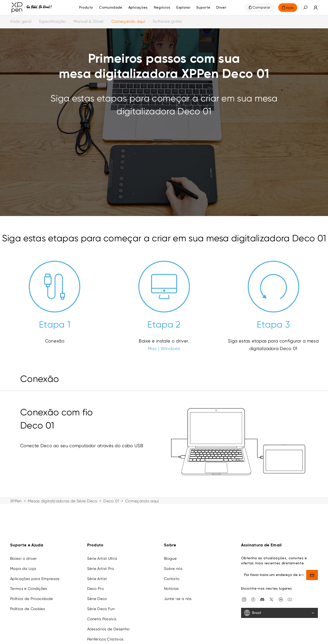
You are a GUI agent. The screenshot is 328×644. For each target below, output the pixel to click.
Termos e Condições (29, 584)
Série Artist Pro (101, 564)
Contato (172, 574)
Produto (86, 8)
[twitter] (271, 594)
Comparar (261, 8)
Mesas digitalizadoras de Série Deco (63, 501)
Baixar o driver (24, 554)
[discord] (262, 594)
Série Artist (97, 574)
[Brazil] (280, 608)
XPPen (16, 501)
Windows (170, 348)
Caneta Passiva (102, 614)
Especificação (53, 21)
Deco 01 (111, 501)
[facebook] (253, 594)
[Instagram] (244, 594)
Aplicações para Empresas (35, 574)
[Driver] (221, 8)
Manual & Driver (89, 21)
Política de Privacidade (31, 594)
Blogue (170, 554)
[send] (312, 570)
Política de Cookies (28, 604)
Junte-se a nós (178, 594)
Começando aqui (128, 21)
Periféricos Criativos (105, 634)
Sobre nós (173, 564)
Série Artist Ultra (102, 554)
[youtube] (290, 594)
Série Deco (97, 594)
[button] (305, 8)
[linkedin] (281, 594)
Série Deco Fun (101, 604)
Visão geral (21, 21)
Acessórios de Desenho (108, 624)
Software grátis (167, 21)
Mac (152, 348)
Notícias (171, 584)
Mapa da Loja (23, 564)
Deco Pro (96, 584)
